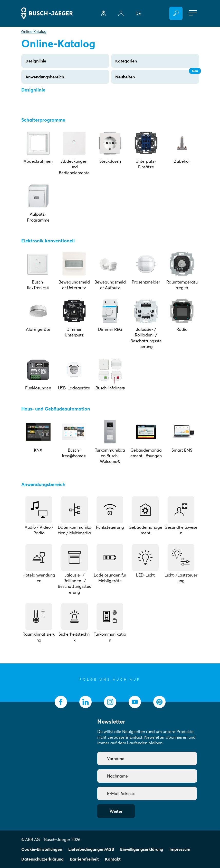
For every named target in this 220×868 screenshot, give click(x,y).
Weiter (116, 811)
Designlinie (36, 61)
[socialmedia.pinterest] (159, 702)
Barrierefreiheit (84, 859)
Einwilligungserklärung (142, 849)
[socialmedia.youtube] (135, 702)
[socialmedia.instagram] (110, 702)
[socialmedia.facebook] (61, 702)
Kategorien (126, 61)
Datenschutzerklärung (42, 859)
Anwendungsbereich (45, 77)
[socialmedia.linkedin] (85, 702)
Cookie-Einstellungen (42, 849)
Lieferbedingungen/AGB (91, 849)
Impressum (180, 849)
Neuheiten (157, 75)
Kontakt (113, 859)
